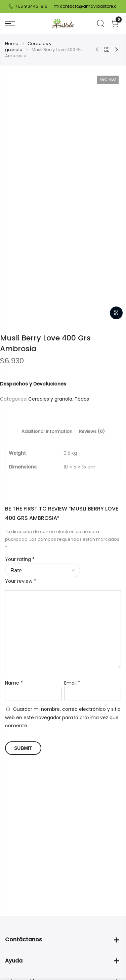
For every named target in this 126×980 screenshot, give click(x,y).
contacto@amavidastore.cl (89, 6)
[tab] (47, 502)
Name (14, 753)
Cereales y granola (28, 47)
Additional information (47, 502)
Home (12, 44)
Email (72, 753)
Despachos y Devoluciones (33, 454)
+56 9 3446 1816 (31, 6)
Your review (20, 652)
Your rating (20, 630)
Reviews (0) (92, 502)
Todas (82, 469)
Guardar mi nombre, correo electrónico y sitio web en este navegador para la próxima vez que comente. (63, 788)
